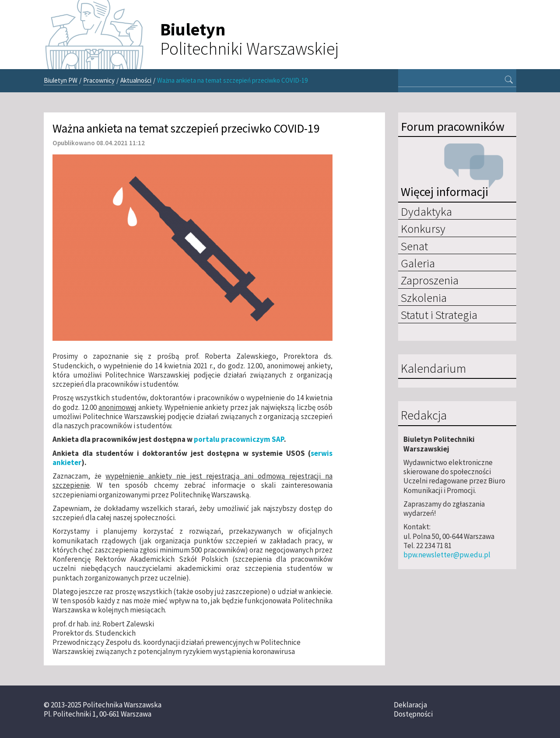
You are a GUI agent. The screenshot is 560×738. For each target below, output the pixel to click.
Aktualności (136, 80)
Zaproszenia (430, 280)
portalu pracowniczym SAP (239, 439)
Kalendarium (433, 369)
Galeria (418, 263)
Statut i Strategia (439, 315)
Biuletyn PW (61, 80)
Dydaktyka (426, 211)
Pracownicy (99, 80)
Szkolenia (424, 297)
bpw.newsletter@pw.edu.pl (447, 555)
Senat (414, 246)
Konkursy (423, 228)
